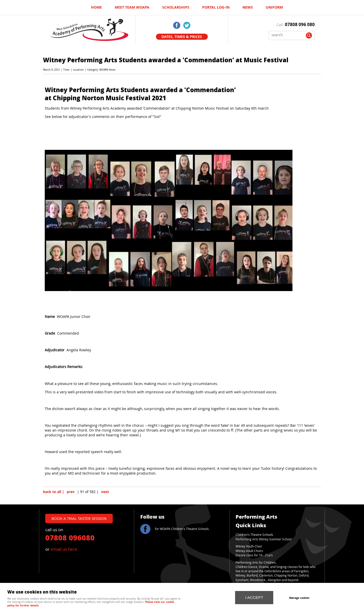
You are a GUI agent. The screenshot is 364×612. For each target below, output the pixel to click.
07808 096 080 (300, 24)
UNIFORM (274, 7)
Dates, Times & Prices (182, 37)
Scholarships (176, 7)
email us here (64, 549)
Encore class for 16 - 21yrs (254, 555)
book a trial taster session (79, 518)
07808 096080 (70, 537)
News (248, 7)
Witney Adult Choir (249, 551)
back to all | (54, 492)
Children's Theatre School (254, 535)
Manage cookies (299, 598)
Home (96, 7)
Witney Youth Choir (249, 546)
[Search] (288, 35)
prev (71, 492)
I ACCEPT (254, 597)
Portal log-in (216, 7)
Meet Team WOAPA (132, 7)
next (105, 492)
